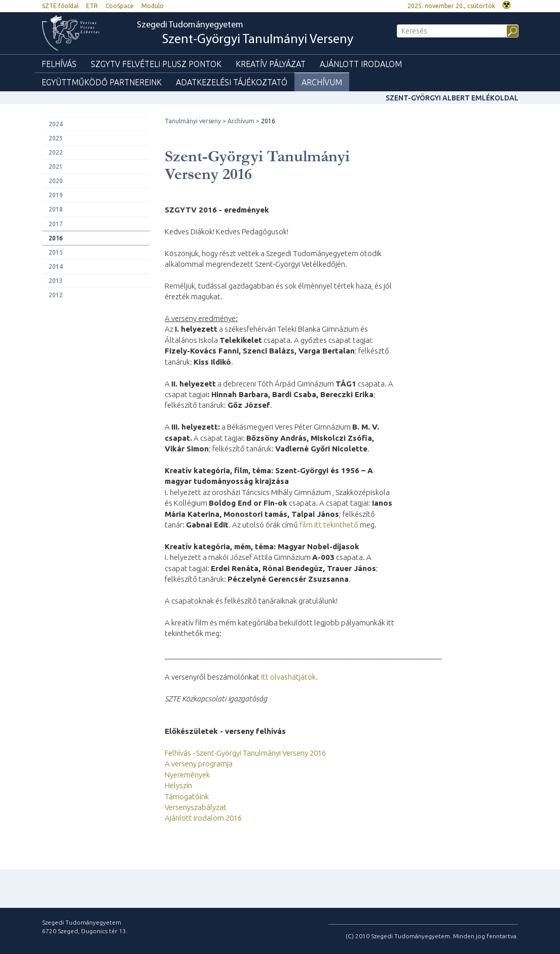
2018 (56, 209)
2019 (56, 195)
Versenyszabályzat (196, 807)
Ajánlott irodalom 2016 (203, 818)
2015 (56, 252)
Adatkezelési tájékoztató (232, 82)
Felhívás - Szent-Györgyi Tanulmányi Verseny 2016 (245, 753)
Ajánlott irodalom (361, 64)
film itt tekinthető (329, 525)
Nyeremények (187, 775)
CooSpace (120, 6)
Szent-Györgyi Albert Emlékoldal (452, 98)
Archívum (322, 82)
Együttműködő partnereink (102, 82)
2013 (56, 281)
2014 (56, 267)
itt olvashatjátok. (289, 677)
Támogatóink (187, 797)
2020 (56, 181)
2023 (56, 138)
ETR (92, 6)
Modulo (153, 6)
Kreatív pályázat (271, 64)
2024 (56, 124)
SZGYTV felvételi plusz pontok (156, 64)
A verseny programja (199, 764)
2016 (56, 238)
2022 (56, 152)
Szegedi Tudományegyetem (245, 34)
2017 (56, 224)
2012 (56, 295)
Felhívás (59, 64)
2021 (56, 167)
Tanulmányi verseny (193, 121)
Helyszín (178, 785)
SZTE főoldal (60, 6)
